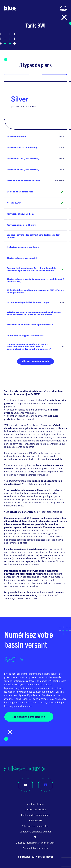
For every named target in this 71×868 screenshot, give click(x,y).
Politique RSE (36, 821)
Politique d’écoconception (35, 826)
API (35, 837)
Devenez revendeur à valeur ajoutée (36, 843)
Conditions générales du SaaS (36, 832)
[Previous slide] (17, 75)
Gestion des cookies (35, 810)
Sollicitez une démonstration (36, 361)
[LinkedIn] (46, 785)
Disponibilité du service (35, 848)
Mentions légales (35, 804)
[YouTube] (25, 785)
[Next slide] (54, 75)
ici (49, 484)
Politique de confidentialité (36, 815)
